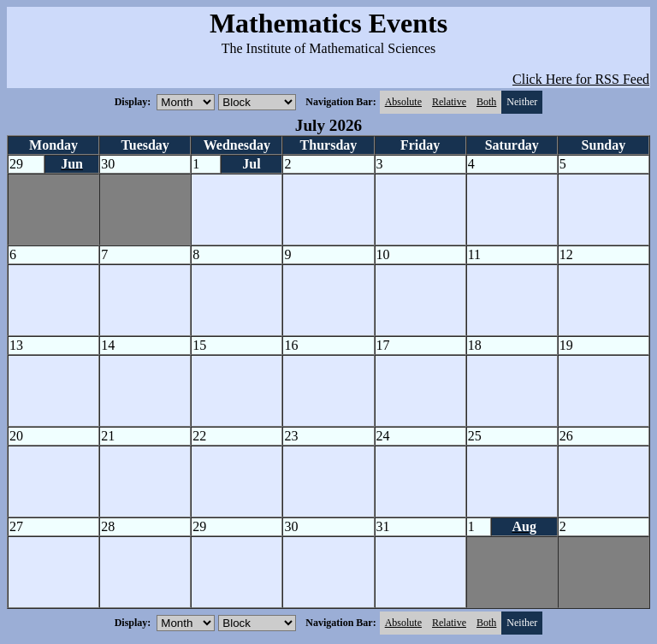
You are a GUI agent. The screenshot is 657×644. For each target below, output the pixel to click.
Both (486, 102)
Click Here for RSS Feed (581, 79)
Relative (449, 102)
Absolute (403, 102)
